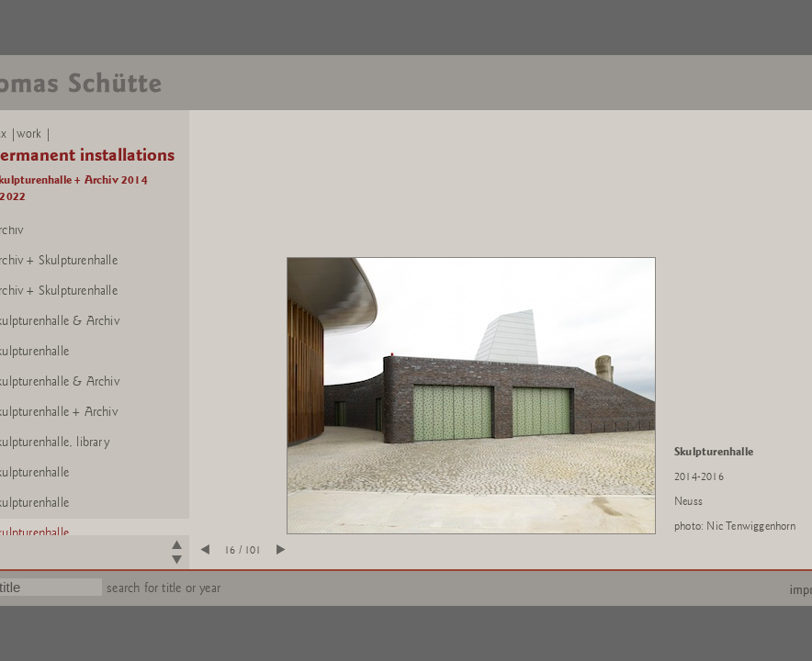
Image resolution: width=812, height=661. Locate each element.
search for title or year (164, 588)
